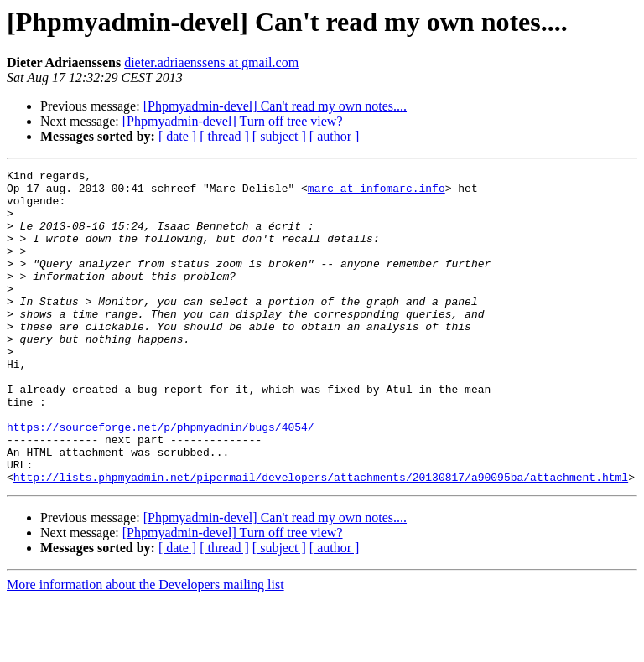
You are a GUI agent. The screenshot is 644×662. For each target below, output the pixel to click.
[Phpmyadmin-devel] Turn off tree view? (233, 121)
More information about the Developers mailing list (145, 647)
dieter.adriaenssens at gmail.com (211, 62)
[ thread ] (224, 136)
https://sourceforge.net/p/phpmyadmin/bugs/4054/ (161, 479)
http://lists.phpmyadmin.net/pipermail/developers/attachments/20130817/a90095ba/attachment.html (321, 540)
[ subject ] (279, 136)
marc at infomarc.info (377, 193)
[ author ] (335, 136)
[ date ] (177, 136)
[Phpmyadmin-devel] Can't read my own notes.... (275, 106)
